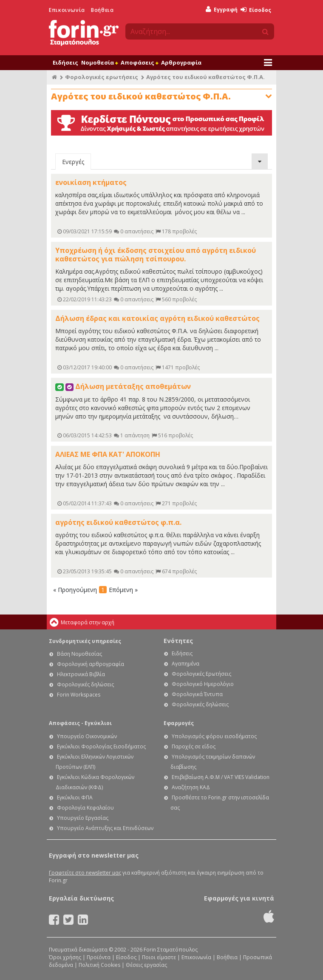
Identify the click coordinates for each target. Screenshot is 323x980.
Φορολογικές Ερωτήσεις (201, 674)
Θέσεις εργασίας (146, 965)
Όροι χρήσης (65, 957)
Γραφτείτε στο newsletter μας (85, 873)
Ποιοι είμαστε (159, 957)
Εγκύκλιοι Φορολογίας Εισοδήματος (101, 746)
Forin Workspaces (79, 695)
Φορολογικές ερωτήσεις (102, 77)
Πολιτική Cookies (99, 965)
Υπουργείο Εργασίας (83, 818)
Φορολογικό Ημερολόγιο (203, 684)
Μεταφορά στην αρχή (88, 622)
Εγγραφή (222, 10)
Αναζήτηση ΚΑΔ (191, 787)
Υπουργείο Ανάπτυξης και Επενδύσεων (105, 828)
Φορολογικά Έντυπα (197, 694)
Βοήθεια (102, 10)
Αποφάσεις (139, 62)
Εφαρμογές (179, 723)
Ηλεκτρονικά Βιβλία (81, 674)
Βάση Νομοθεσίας (79, 654)
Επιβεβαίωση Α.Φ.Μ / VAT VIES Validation (221, 777)
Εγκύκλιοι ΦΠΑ (75, 797)
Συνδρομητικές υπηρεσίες (85, 641)
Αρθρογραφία (181, 62)
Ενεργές (73, 162)
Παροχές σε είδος (194, 746)
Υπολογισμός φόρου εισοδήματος (214, 736)
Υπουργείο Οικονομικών (87, 736)
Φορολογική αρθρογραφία (91, 664)
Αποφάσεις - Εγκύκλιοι (80, 723)
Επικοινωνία (67, 10)
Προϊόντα (99, 957)
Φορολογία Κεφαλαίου (85, 808)
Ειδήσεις (65, 62)
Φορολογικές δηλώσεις (85, 684)
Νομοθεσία (99, 62)
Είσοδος (256, 10)
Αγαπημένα (186, 664)
